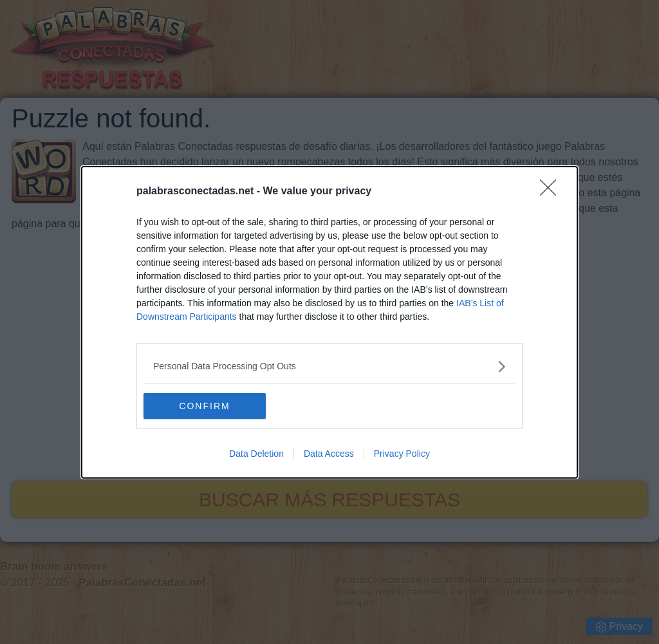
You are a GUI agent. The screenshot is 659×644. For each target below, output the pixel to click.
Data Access (329, 454)
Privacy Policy (402, 454)
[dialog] (329, 322)
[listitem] (329, 366)
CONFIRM (204, 406)
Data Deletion (256, 454)
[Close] (552, 192)
